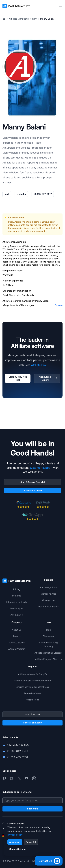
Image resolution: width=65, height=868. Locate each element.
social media (29, 177)
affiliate (29, 138)
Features (17, 596)
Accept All (15, 842)
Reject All (31, 842)
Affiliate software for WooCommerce (32, 681)
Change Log (48, 600)
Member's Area (49, 594)
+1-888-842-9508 (17, 751)
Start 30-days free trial (33, 482)
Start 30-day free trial (18, 378)
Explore (59, 305)
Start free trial (33, 714)
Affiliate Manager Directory (23, 19)
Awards (17, 636)
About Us (17, 630)
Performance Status (48, 606)
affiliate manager (30, 246)
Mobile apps (17, 608)
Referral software (32, 693)
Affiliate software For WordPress (33, 687)
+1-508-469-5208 (17, 757)
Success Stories (17, 643)
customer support (41, 468)
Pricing (17, 589)
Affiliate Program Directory (49, 659)
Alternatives (17, 615)
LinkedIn (21, 194)
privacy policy (15, 835)
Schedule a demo (33, 490)
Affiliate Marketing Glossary (48, 653)
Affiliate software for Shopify (32, 674)
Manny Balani (47, 19)
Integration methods (17, 602)
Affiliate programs (12, 301)
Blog (49, 630)
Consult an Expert (49, 378)
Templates (48, 636)
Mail (7, 194)
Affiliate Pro (38, 365)
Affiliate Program (31, 148)
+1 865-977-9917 (43, 194)
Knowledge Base (49, 587)
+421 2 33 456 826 (18, 745)
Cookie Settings (18, 849)
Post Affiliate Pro (17, 222)
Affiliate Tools (33, 700)
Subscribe (32, 809)
